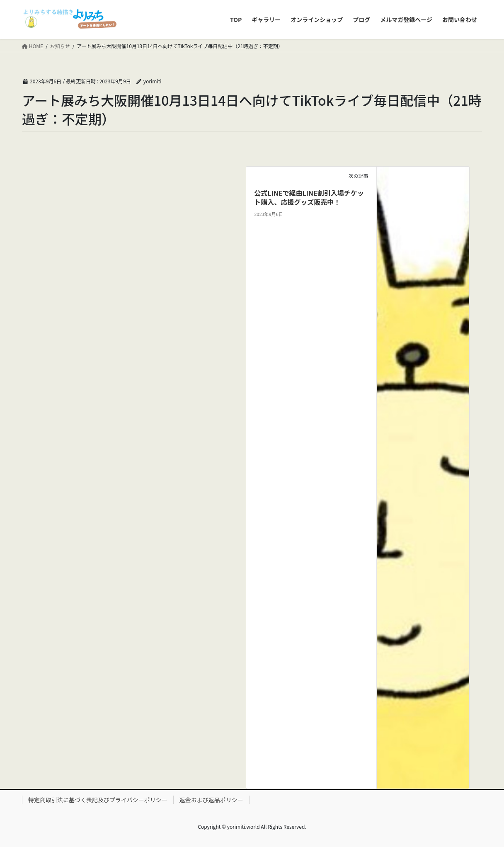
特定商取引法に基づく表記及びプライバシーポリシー (98, 800)
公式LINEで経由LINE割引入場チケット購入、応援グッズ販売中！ (309, 197)
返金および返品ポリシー (211, 800)
